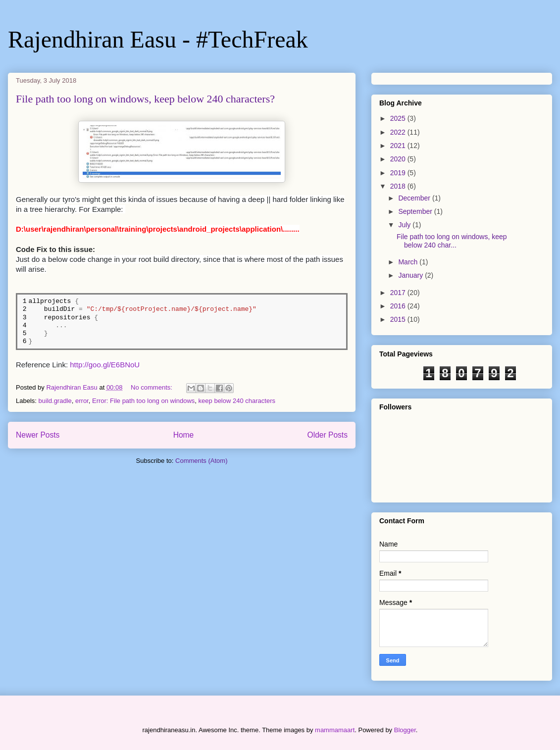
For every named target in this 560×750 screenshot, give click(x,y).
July (405, 225)
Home (184, 435)
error (82, 401)
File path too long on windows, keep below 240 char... (452, 241)
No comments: (152, 387)
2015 (399, 319)
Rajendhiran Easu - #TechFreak (158, 39)
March (409, 262)
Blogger (405, 730)
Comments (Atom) (201, 461)
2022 (399, 132)
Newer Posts (38, 435)
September (416, 211)
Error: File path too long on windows (143, 401)
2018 (399, 186)
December (415, 198)
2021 (399, 146)
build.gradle (55, 401)
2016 (399, 306)
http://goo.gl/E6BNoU (105, 365)
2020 (399, 159)
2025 (399, 118)
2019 (399, 173)
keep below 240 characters (237, 401)
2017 (399, 293)
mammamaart (335, 730)
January (411, 275)
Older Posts (328, 435)
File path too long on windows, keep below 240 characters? (145, 99)
